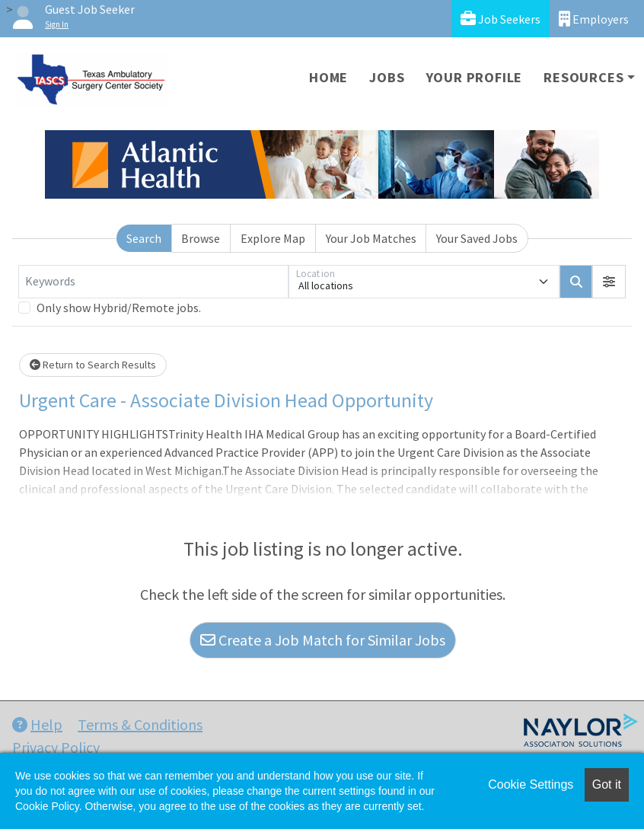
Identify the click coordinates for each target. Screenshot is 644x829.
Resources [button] (583, 77)
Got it (607, 784)
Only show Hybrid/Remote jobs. (119, 308)
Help (37, 724)
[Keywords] (153, 282)
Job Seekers (501, 19)
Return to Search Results (93, 365)
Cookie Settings (531, 784)
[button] (609, 282)
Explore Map (273, 238)
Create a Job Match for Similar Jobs (323, 640)
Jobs (387, 77)
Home (328, 77)
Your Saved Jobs (477, 238)
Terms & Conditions (140, 724)
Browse (201, 238)
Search (144, 238)
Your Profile (475, 77)
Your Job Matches (371, 238)
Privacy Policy (56, 747)
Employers (594, 19)
